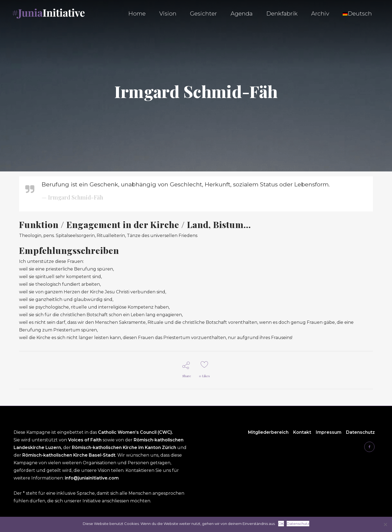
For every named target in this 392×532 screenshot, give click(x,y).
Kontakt (302, 432)
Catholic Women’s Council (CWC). (135, 432)
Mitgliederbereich (268, 432)
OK (281, 524)
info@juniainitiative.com (92, 478)
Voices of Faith (85, 440)
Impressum (329, 432)
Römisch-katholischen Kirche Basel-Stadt (69, 455)
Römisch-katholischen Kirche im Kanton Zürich (125, 448)
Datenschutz (360, 432)
